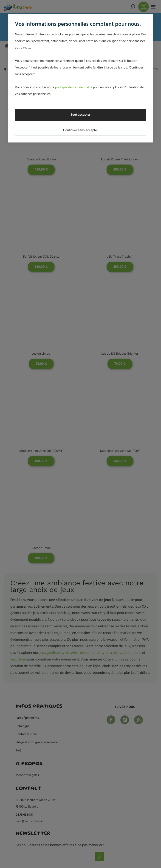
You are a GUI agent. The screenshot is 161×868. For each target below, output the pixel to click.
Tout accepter (80, 115)
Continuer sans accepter (81, 130)
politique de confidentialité (74, 87)
